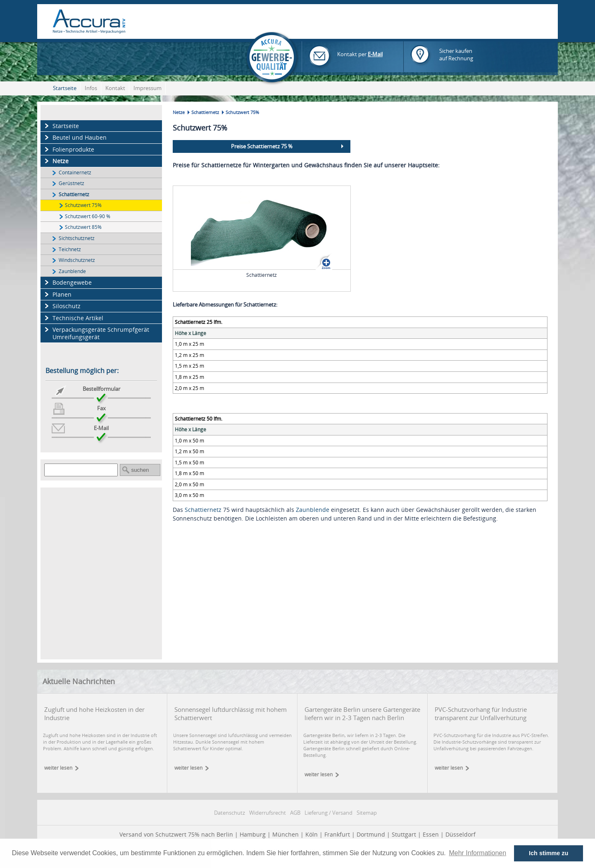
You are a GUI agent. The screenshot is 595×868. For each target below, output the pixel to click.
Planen (62, 294)
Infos (91, 88)
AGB (295, 813)
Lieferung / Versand (328, 813)
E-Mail (375, 54)
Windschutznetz (77, 260)
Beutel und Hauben (80, 137)
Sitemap (367, 813)
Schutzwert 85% (83, 227)
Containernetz (75, 172)
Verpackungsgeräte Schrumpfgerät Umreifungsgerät (101, 333)
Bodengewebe (72, 282)
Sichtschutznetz (77, 238)
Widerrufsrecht (268, 813)
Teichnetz (70, 249)
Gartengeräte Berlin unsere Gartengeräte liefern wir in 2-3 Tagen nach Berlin (362, 713)
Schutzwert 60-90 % (88, 216)
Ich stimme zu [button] (549, 853)
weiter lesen (58, 768)
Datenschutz (230, 813)
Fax (101, 408)
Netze (61, 161)
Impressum (148, 88)
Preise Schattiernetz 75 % (262, 146)
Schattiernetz (74, 194)
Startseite (65, 88)
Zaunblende (72, 271)
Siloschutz (67, 306)
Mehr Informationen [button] (477, 853)
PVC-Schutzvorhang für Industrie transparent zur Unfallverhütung (481, 713)
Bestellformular (101, 389)
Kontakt (115, 88)
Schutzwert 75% (83, 205)
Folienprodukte (73, 149)
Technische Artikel (78, 318)
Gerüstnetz (71, 183)
